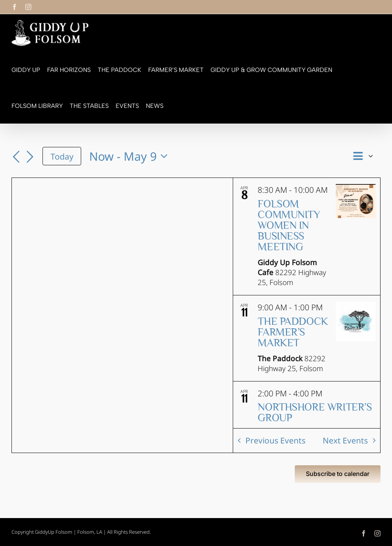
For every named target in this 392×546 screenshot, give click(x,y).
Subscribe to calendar (338, 474)
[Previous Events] (16, 157)
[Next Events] (30, 157)
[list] (307, 303)
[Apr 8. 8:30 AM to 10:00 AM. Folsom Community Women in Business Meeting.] (307, 236)
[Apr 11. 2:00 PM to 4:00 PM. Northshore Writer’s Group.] (307, 419)
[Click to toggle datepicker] (131, 156)
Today (62, 156)
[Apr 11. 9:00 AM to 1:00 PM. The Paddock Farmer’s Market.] (307, 338)
